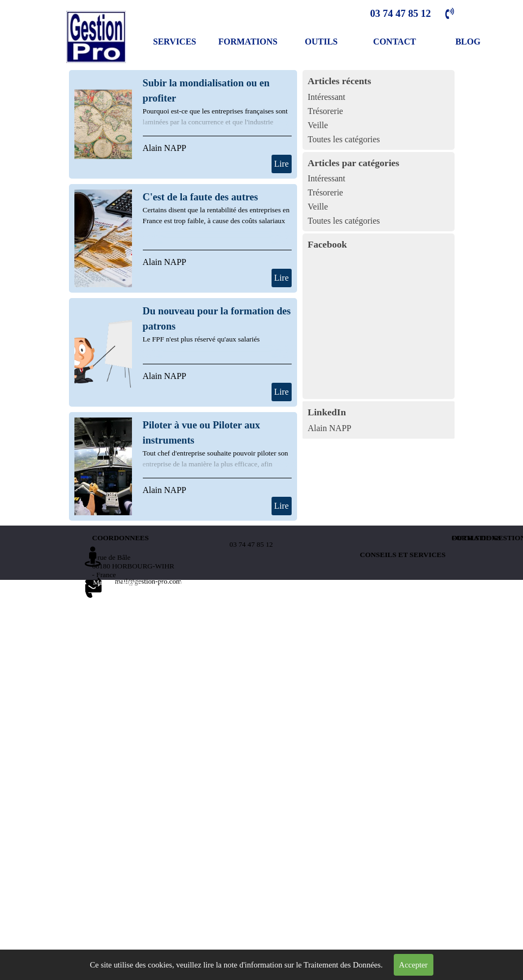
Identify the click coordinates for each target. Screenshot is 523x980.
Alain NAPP (165, 148)
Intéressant (327, 97)
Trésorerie (326, 111)
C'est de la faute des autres (201, 197)
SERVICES (175, 42)
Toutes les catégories (344, 139)
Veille (318, 125)
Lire (282, 164)
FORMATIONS (248, 42)
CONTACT (395, 42)
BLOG (468, 42)
